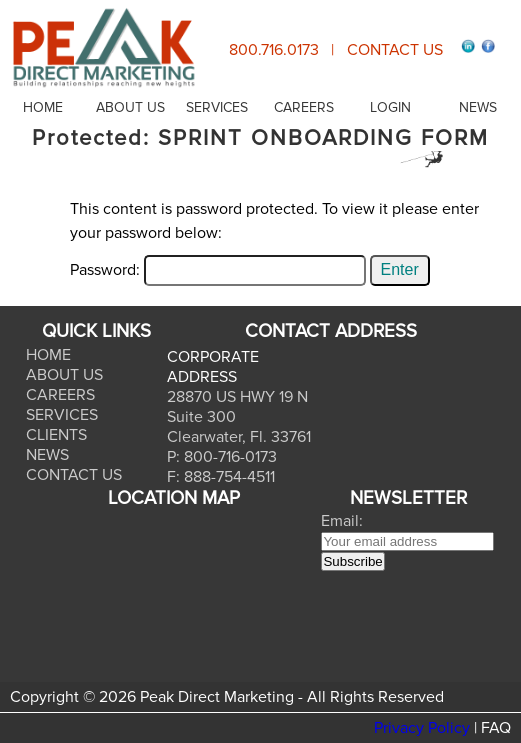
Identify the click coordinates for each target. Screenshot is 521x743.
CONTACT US (395, 50)
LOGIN (390, 107)
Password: (218, 270)
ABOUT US (130, 107)
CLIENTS (56, 435)
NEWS (478, 107)
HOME (43, 107)
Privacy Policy (422, 728)
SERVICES (217, 107)
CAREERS (304, 107)
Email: (342, 521)
